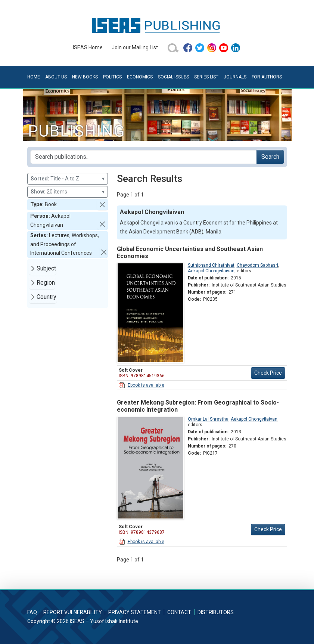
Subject (46, 268)
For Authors (267, 77)
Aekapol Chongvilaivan (211, 271)
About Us (56, 77)
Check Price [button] (268, 373)
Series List (206, 77)
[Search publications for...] (144, 157)
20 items (68, 192)
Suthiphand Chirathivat (211, 265)
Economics (140, 77)
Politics (112, 77)
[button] (102, 205)
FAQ (32, 612)
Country (46, 297)
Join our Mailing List (135, 47)
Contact (179, 612)
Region (46, 283)
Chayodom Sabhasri (257, 265)
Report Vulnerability (73, 612)
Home (34, 77)
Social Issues (173, 77)
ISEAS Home (88, 47)
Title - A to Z (68, 179)
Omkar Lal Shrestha (208, 419)
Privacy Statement (135, 612)
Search (270, 157)
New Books (85, 77)
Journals (235, 77)
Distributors (216, 612)
